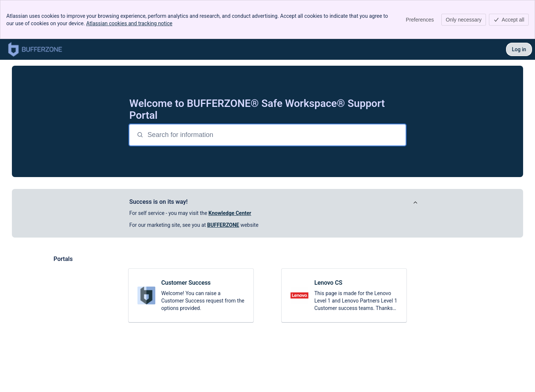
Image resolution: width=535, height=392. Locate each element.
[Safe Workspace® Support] (35, 49)
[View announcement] (415, 203)
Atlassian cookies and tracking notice (129, 23)
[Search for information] (276, 135)
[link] (191, 295)
